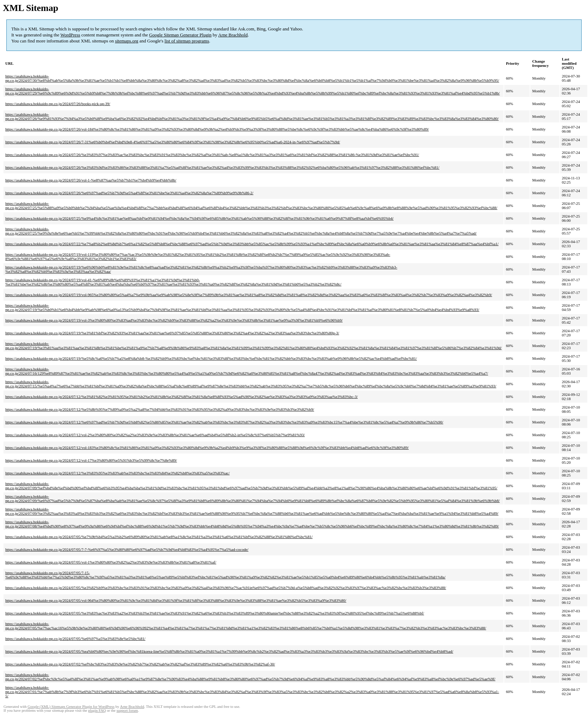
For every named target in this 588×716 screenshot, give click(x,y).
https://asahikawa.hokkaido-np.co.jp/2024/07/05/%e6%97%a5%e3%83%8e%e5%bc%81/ (75, 639)
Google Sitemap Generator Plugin (181, 35)
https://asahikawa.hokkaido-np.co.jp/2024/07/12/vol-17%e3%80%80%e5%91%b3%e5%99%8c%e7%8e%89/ (91, 460)
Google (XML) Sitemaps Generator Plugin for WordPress (71, 707)
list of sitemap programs (187, 41)
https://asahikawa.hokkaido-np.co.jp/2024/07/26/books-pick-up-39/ (58, 104)
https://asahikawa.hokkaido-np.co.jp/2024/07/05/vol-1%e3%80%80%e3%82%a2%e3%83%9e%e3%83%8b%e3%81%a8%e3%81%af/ (111, 562)
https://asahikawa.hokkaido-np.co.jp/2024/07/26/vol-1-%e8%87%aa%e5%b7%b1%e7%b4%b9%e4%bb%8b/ (91, 180)
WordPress (70, 35)
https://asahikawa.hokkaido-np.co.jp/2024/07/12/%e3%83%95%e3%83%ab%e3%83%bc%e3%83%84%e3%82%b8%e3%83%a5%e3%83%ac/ (117, 473)
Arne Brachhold (233, 35)
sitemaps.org (127, 41)
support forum (127, 711)
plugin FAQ (97, 711)
